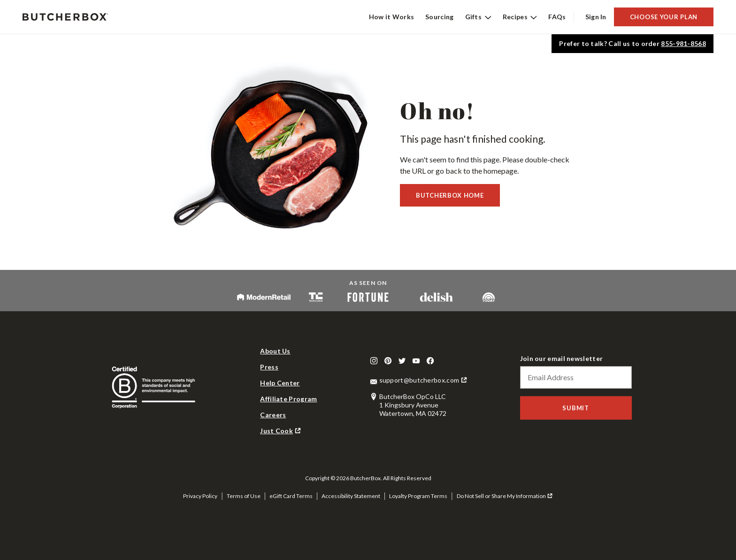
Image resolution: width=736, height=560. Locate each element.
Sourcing (439, 17)
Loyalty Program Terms (418, 496)
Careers (273, 415)
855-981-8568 (683, 43)
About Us (275, 351)
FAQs (557, 17)
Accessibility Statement (351, 496)
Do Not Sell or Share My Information (501, 496)
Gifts (478, 17)
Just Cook (276, 431)
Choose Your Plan (664, 17)
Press (269, 367)
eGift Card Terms (291, 496)
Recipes (520, 17)
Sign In (596, 17)
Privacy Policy (200, 496)
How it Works (392, 17)
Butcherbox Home (450, 195)
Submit (575, 408)
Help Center (280, 383)
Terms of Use (244, 496)
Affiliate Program (288, 399)
